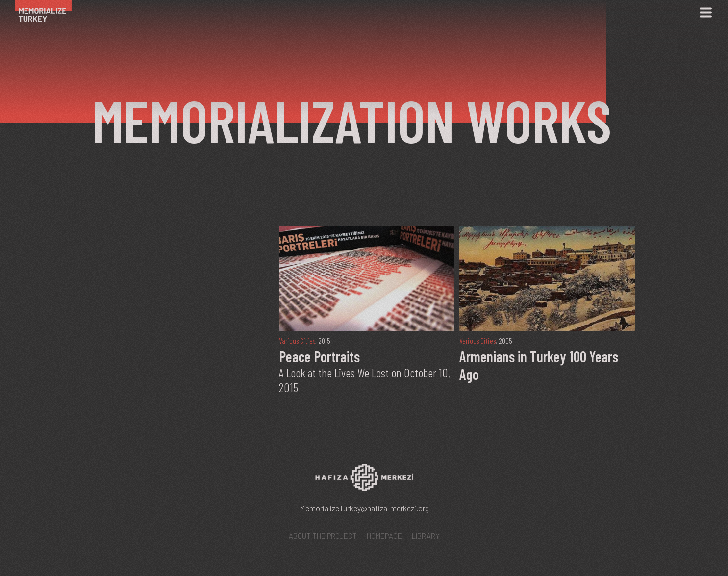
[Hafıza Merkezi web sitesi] (364, 481)
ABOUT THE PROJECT (323, 536)
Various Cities (297, 341)
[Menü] (705, 13)
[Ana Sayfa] (48, 13)
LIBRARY (426, 536)
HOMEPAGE (384, 536)
